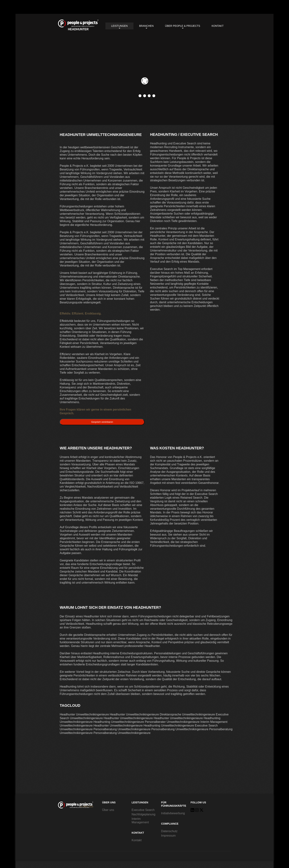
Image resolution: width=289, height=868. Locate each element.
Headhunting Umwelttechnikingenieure (119, 722)
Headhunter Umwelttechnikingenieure (78, 25)
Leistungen (119, 26)
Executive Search (143, 810)
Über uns (108, 810)
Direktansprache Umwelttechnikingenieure (187, 714)
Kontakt (218, 26)
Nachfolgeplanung (143, 814)
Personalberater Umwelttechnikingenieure (172, 722)
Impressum (168, 836)
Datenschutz (169, 831)
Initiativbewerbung (173, 813)
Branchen (146, 26)
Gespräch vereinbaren (102, 422)
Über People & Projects (183, 26)
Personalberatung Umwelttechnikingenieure (122, 729)
